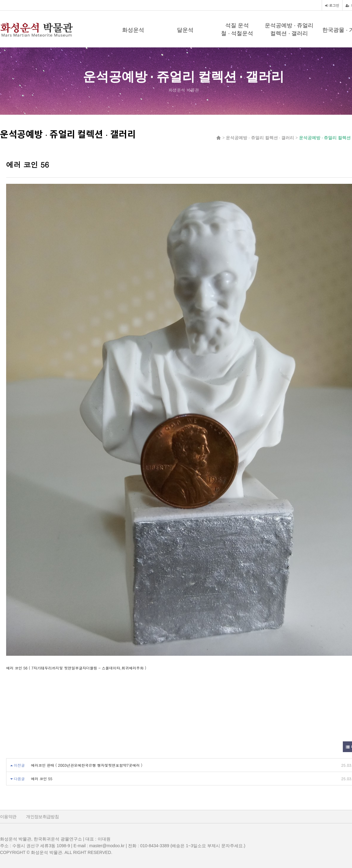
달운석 (185, 30)
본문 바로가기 (0, 0)
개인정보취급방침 (42, 817)
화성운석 (133, 30)
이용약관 (8, 817)
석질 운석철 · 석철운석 (237, 29)
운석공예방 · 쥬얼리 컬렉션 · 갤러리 (289, 29)
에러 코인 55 (42, 779)
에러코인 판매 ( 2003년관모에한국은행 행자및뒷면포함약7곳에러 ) (87, 765)
